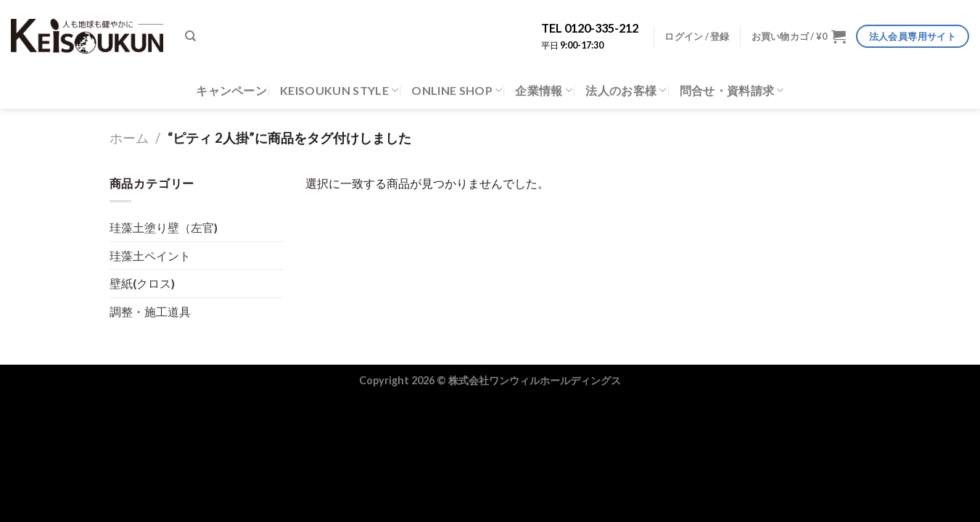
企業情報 (544, 91)
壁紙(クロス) (142, 283)
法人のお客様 (626, 91)
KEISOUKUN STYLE (339, 91)
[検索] (190, 36)
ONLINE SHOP (457, 91)
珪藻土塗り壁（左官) (164, 227)
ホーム (129, 138)
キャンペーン (231, 90)
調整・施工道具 (150, 311)
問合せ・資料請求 (732, 91)
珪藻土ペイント (150, 256)
